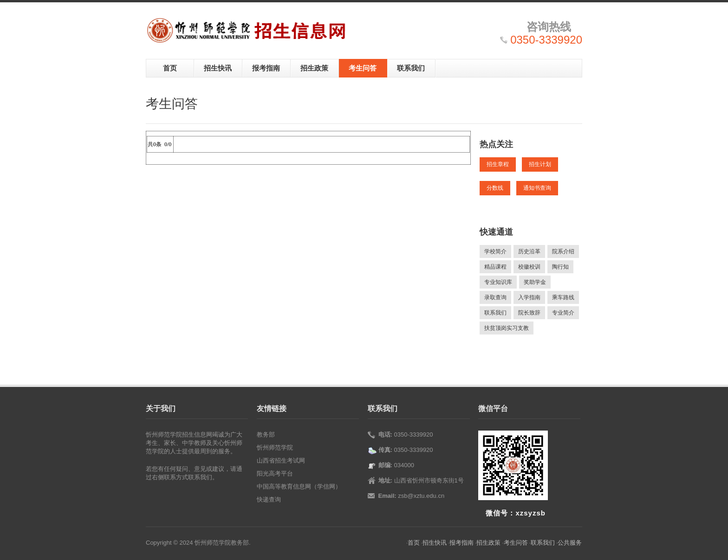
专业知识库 (498, 282)
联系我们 (411, 68)
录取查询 (495, 297)
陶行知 (560, 267)
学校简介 (495, 251)
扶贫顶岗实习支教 (507, 328)
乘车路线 (563, 297)
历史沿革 (529, 251)
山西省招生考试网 (281, 460)
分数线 (495, 188)
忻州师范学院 (275, 447)
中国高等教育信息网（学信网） (299, 486)
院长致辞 (529, 313)
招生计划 (540, 164)
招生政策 (314, 68)
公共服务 (570, 543)
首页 (170, 68)
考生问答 (363, 68)
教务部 (266, 434)
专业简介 (563, 313)
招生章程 (498, 164)
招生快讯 (218, 68)
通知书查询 (537, 188)
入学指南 (529, 297)
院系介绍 (563, 251)
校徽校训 (529, 267)
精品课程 (495, 267)
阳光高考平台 (275, 473)
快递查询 (269, 499)
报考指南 (266, 68)
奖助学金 (535, 282)
